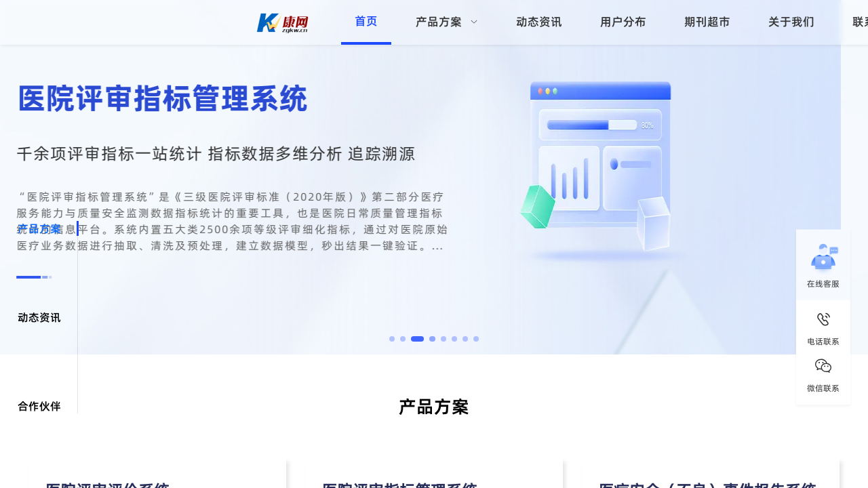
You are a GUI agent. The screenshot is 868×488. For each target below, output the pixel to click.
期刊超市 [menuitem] (707, 22)
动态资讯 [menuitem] (539, 22)
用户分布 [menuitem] (623, 22)
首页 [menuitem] (366, 21)
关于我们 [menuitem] (791, 22)
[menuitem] (447, 22)
